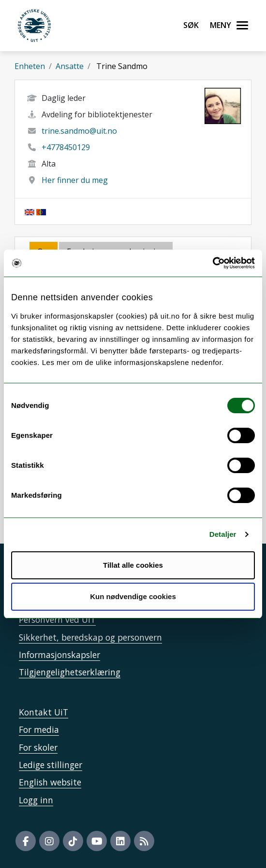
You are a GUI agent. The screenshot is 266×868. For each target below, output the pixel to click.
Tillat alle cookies (133, 565)
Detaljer (223, 534)
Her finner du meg (75, 180)
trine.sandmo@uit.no (79, 131)
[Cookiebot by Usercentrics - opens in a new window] (213, 263)
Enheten (30, 66)
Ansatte (70, 66)
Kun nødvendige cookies (133, 596)
